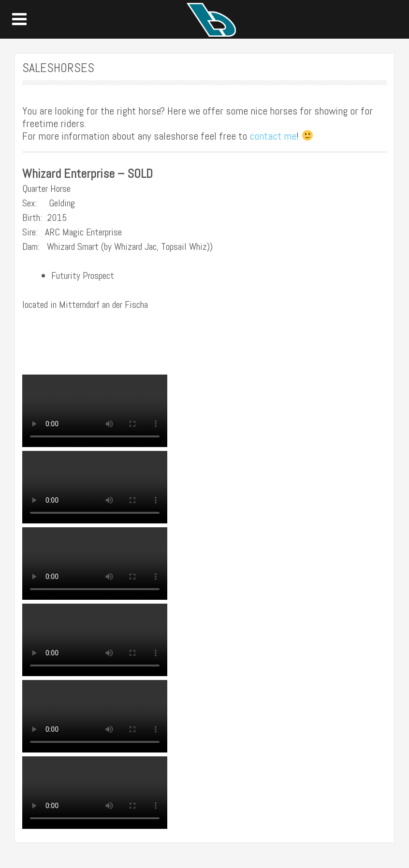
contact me (273, 136)
